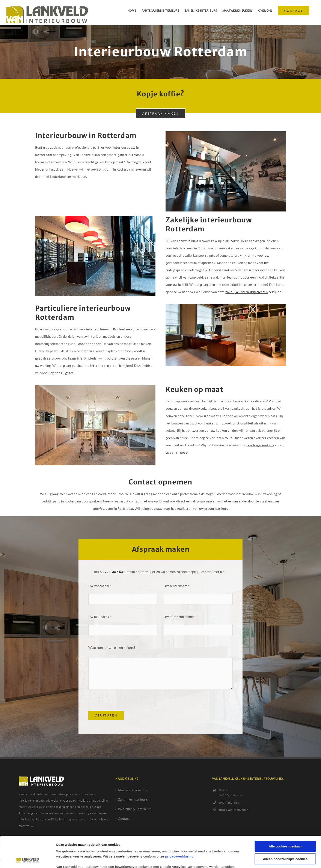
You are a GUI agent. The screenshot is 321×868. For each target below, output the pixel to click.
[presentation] (121, 702)
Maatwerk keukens (132, 790)
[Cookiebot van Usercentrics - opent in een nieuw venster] (28, 860)
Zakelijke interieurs (133, 799)
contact (135, 501)
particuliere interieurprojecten (95, 366)
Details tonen (66, 860)
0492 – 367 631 (113, 572)
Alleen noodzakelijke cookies (285, 830)
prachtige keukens (260, 445)
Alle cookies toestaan (285, 817)
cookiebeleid (225, 848)
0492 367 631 (229, 803)
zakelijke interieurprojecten (246, 292)
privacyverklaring (179, 827)
